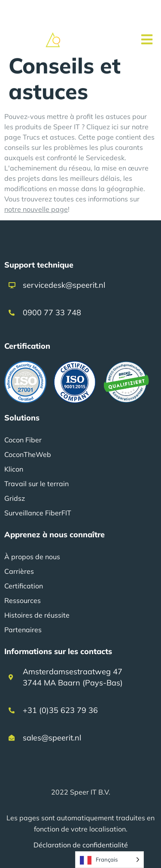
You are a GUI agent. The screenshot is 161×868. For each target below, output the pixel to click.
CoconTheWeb (28, 454)
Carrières (19, 571)
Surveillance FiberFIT (38, 513)
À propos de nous (32, 557)
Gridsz (15, 498)
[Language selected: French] (109, 860)
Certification (24, 586)
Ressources (23, 600)
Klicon (14, 469)
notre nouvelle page (36, 209)
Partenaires (23, 630)
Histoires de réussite (37, 615)
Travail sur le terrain (36, 484)
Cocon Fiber (23, 440)
